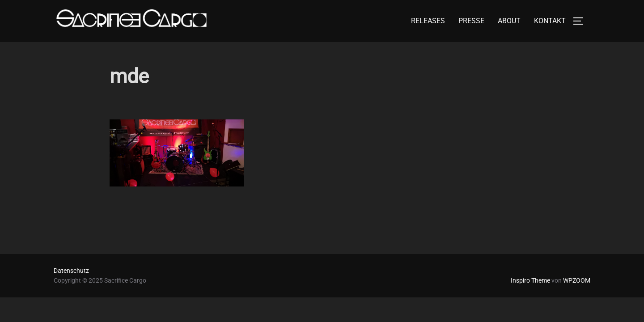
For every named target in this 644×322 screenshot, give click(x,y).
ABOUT (509, 21)
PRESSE (471, 21)
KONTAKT (550, 21)
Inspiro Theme (530, 280)
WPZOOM (577, 280)
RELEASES (428, 21)
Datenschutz (71, 271)
